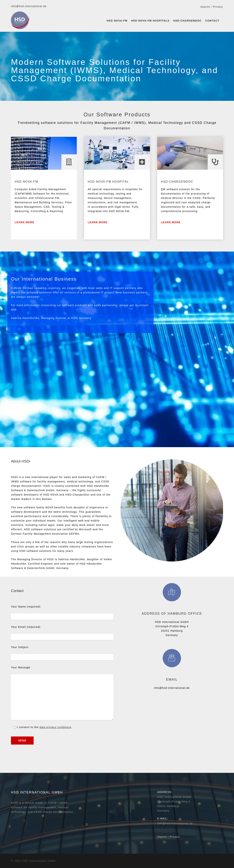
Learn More (24, 222)
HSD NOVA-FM (117, 21)
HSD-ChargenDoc (187, 21)
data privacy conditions (55, 727)
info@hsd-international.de (29, 6)
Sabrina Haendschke (25, 318)
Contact (212, 21)
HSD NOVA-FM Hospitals (150, 21)
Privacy (218, 7)
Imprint (205, 7)
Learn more (98, 222)
